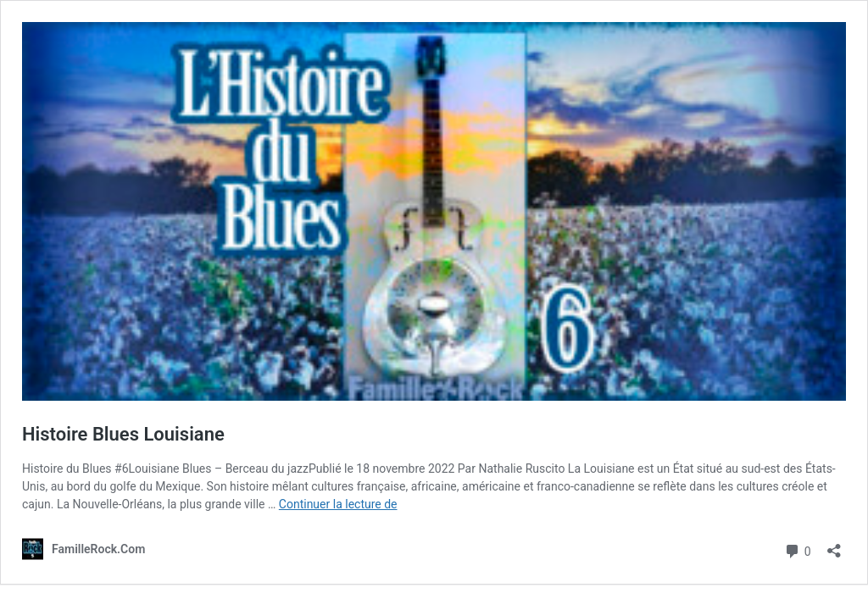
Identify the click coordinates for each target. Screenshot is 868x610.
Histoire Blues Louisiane (123, 434)
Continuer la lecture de (338, 504)
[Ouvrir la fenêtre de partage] (834, 545)
